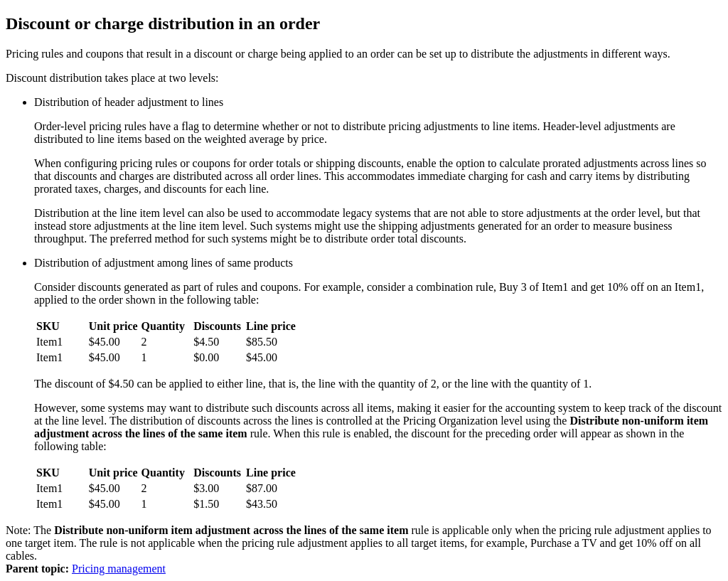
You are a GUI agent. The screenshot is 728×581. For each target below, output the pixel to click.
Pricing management (119, 569)
